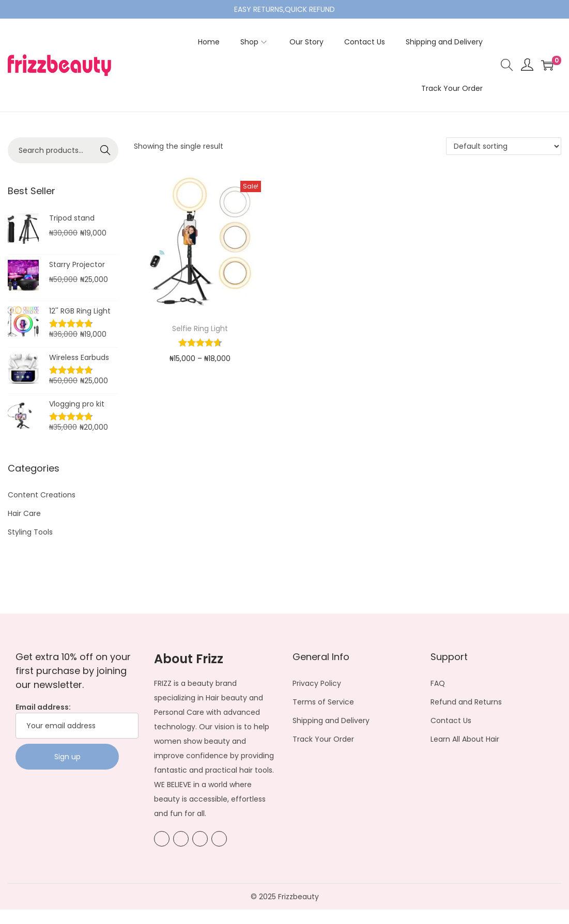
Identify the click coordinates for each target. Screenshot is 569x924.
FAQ (438, 683)
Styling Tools (30, 532)
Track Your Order (323, 739)
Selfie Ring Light (200, 328)
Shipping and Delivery (331, 721)
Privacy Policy (317, 683)
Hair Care (24, 513)
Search (106, 150)
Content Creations (42, 495)
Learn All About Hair (465, 739)
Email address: (77, 720)
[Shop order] (504, 146)
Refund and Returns (466, 702)
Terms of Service (323, 702)
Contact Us (451, 721)
